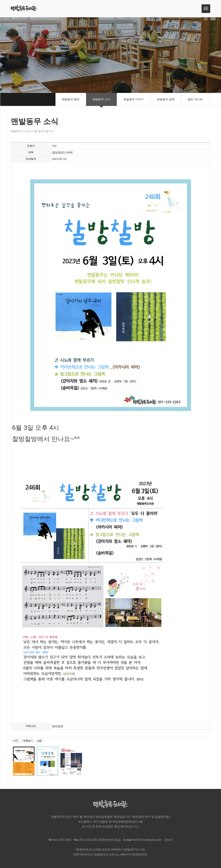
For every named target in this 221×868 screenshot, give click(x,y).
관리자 (168, 840)
